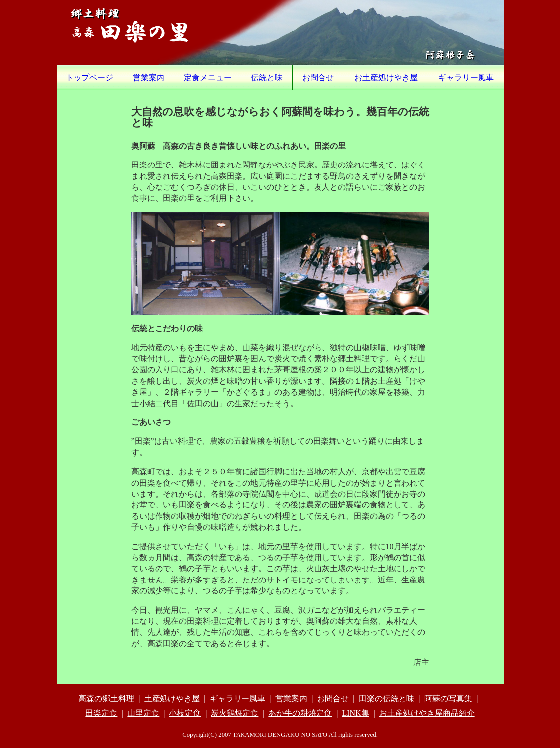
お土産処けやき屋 (386, 77)
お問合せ (318, 77)
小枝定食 (185, 713)
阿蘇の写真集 (448, 699)
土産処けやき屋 (172, 699)
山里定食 (143, 713)
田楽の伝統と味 (387, 699)
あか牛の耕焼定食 (300, 713)
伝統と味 (267, 77)
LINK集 (355, 713)
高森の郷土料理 (106, 699)
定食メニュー (208, 77)
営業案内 (149, 77)
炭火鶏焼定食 (235, 713)
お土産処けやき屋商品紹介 (427, 713)
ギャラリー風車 (466, 77)
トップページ (89, 77)
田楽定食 (101, 713)
